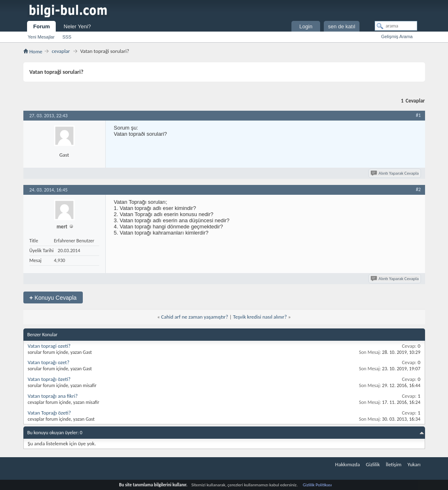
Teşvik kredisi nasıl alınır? (260, 317)
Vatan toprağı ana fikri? (53, 396)
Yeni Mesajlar (41, 37)
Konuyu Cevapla (53, 297)
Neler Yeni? (77, 26)
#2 (418, 189)
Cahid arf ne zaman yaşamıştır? (195, 317)
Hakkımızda (348, 464)
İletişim (393, 464)
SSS (67, 37)
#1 (418, 115)
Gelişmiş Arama (397, 36)
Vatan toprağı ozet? (49, 362)
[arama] (396, 26)
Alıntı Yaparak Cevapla (395, 173)
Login (306, 26)
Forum (41, 26)
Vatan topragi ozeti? (49, 346)
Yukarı (414, 464)
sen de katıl (342, 26)
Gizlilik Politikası (317, 485)
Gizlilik (373, 464)
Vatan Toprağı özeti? (50, 413)
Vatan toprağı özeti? (49, 379)
